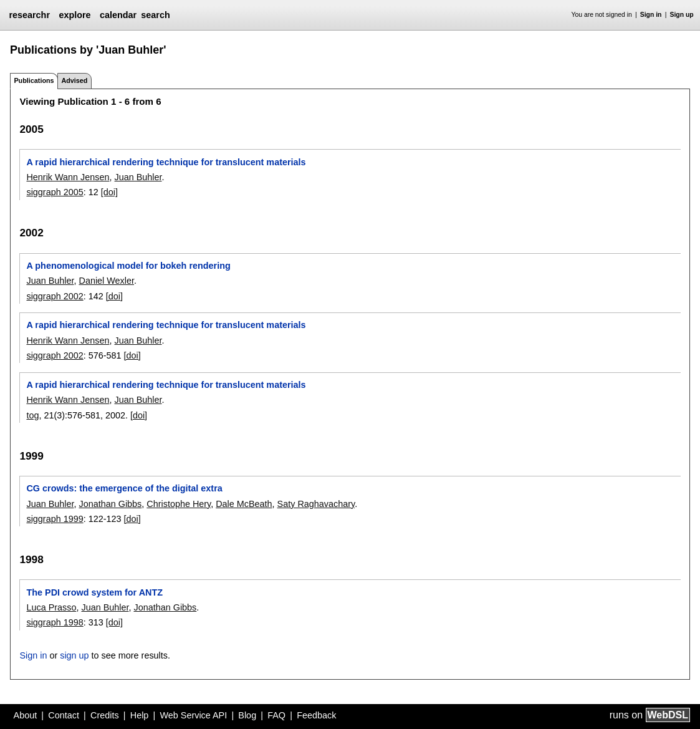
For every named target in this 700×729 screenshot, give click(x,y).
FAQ (276, 715)
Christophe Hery (179, 504)
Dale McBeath (244, 504)
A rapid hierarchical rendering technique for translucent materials (166, 162)
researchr (29, 15)
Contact (64, 715)
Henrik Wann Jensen (68, 177)
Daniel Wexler (106, 281)
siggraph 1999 (55, 519)
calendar (118, 15)
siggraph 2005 (55, 192)
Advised (74, 80)
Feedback (316, 715)
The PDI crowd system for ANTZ (94, 592)
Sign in (651, 15)
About (26, 715)
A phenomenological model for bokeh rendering (128, 266)
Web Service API (193, 715)
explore (74, 15)
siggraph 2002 (55, 296)
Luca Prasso (51, 607)
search (155, 15)
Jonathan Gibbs (110, 504)
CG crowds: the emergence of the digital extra (124, 488)
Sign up (682, 15)
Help (140, 715)
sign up (74, 655)
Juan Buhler (138, 177)
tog (32, 415)
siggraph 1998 (55, 622)
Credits (105, 715)
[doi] (109, 192)
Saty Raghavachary (316, 504)
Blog (247, 715)
